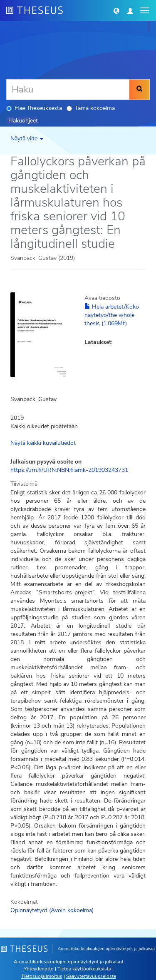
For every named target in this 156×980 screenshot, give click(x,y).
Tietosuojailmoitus (42, 976)
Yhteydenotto (39, 969)
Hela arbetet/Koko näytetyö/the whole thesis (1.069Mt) (112, 315)
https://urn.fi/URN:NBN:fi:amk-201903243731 (69, 470)
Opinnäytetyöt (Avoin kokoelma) (52, 910)
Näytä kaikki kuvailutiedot (43, 443)
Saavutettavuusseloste (91, 976)
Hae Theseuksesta (34, 108)
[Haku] (68, 90)
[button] (116, 10)
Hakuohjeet (23, 121)
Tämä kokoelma (91, 108)
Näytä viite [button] (27, 138)
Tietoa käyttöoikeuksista (84, 969)
